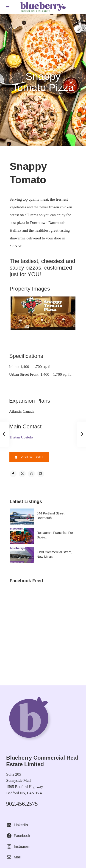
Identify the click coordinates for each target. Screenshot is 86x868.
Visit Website (29, 457)
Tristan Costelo (21, 437)
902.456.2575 (22, 804)
